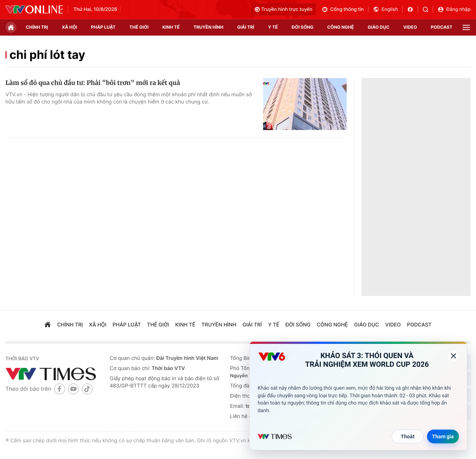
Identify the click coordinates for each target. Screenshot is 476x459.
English (385, 9)
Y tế (273, 27)
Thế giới (139, 27)
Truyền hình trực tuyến (284, 9)
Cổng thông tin (343, 9)
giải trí (246, 27)
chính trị (37, 27)
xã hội (69, 27)
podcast (442, 27)
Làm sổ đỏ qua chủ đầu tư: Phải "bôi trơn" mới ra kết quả (93, 83)
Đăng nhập (454, 9)
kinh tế (171, 27)
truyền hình (208, 27)
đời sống (303, 27)
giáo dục (379, 27)
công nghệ (341, 27)
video (410, 27)
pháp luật (103, 27)
